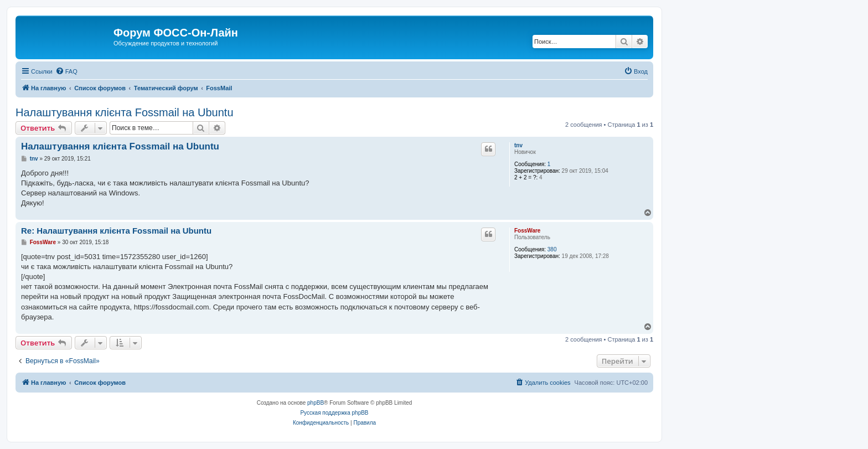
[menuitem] (66, 71)
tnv (518, 145)
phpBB (316, 403)
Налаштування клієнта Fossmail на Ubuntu (125, 112)
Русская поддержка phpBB (334, 413)
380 (552, 249)
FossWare (527, 231)
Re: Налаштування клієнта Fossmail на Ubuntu (116, 231)
